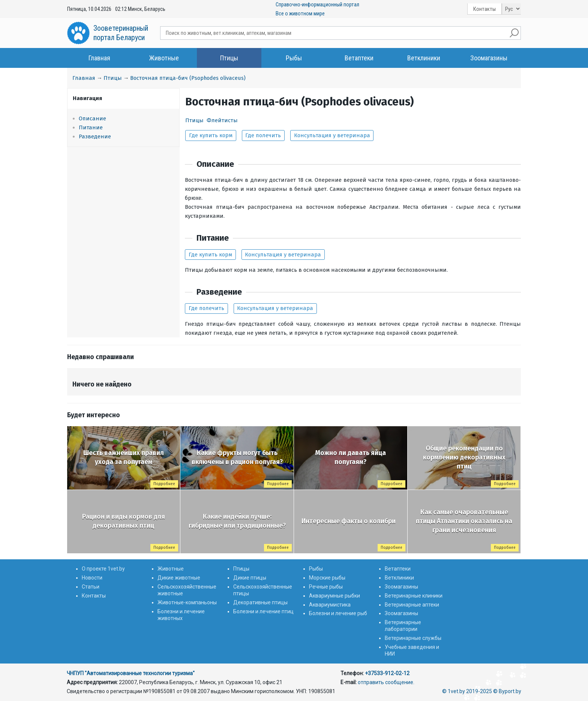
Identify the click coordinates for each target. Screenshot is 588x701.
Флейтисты (222, 120)
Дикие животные (179, 578)
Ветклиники (424, 58)
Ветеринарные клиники (414, 596)
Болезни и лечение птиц (263, 611)
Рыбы (294, 58)
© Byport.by (507, 691)
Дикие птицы (250, 578)
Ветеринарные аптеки (412, 605)
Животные (164, 58)
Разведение (95, 136)
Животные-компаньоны (187, 602)
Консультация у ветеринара (332, 135)
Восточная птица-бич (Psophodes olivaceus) (188, 78)
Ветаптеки (359, 58)
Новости (92, 578)
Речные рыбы (326, 587)
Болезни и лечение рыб (338, 613)
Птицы (229, 58)
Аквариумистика (330, 605)
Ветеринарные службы (413, 638)
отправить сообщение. (386, 682)
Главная (99, 58)
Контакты (484, 9)
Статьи (91, 587)
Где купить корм (211, 135)
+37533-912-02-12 (387, 673)
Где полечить (263, 135)
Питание (91, 127)
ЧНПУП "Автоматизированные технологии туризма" (131, 673)
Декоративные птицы (260, 602)
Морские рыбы (327, 578)
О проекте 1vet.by (103, 569)
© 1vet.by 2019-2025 (467, 691)
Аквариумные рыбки (334, 596)
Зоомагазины (489, 58)
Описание (92, 118)
